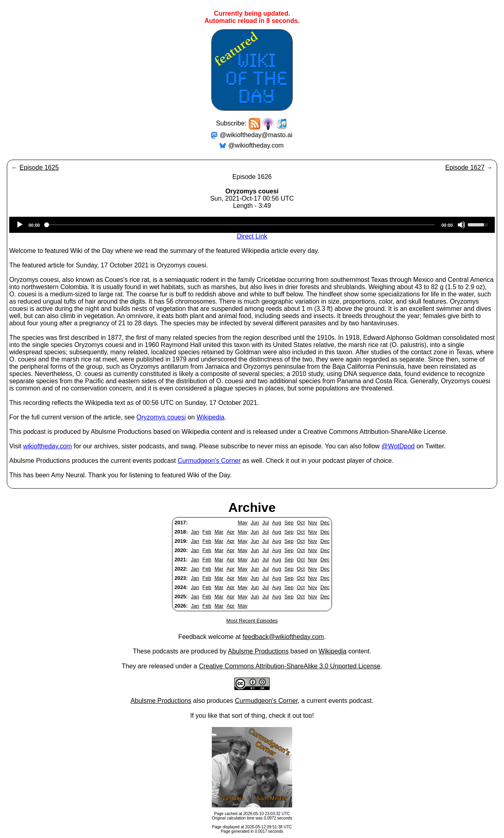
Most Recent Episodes (252, 621)
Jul (265, 523)
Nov (312, 523)
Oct (301, 523)
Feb (207, 532)
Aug (277, 523)
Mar (219, 532)
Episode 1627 (465, 167)
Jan (195, 532)
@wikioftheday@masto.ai (256, 135)
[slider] (241, 225)
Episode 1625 (39, 167)
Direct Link (252, 236)
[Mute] (461, 225)
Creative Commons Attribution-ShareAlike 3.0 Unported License (290, 666)
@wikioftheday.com (256, 145)
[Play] (20, 225)
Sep (289, 523)
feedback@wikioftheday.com (283, 637)
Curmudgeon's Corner (209, 461)
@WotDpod (398, 446)
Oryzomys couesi (161, 417)
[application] (252, 225)
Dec (325, 523)
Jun (255, 523)
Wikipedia (210, 417)
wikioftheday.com (47, 446)
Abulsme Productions (258, 651)
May (243, 523)
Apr (231, 532)
